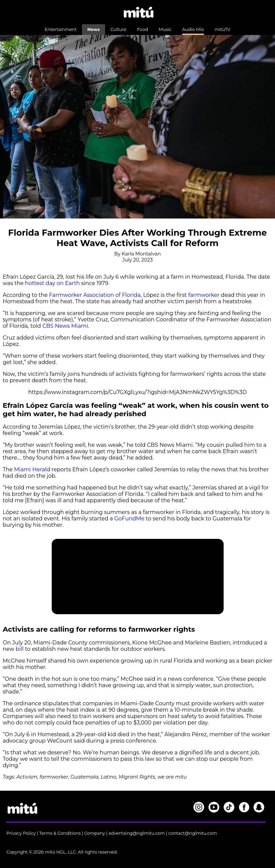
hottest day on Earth (52, 283)
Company (95, 833)
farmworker (204, 295)
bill (20, 649)
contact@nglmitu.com (193, 833)
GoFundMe (129, 519)
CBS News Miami (65, 326)
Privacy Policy (21, 833)
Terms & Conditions (60, 833)
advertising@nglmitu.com (137, 833)
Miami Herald (32, 469)
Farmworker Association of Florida (95, 295)
